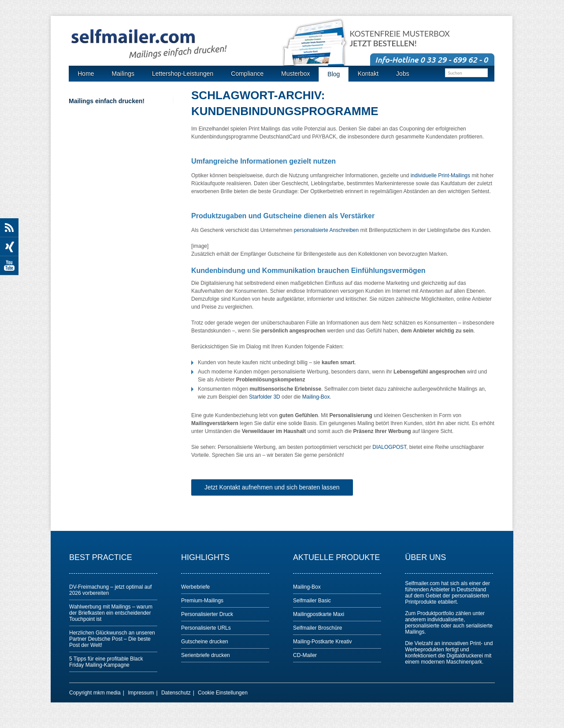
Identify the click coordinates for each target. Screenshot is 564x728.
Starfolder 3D (265, 397)
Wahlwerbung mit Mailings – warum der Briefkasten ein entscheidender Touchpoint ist (111, 613)
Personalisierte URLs (206, 628)
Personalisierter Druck (207, 614)
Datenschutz (176, 693)
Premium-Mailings (202, 601)
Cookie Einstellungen (223, 693)
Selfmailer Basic (312, 601)
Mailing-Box (316, 397)
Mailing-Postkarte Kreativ (322, 642)
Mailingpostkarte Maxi (319, 614)
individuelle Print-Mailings (440, 175)
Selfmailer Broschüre (317, 628)
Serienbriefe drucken (206, 655)
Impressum (141, 693)
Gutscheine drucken (205, 642)
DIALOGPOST (389, 447)
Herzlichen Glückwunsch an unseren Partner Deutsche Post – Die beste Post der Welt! (112, 639)
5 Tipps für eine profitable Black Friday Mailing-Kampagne (106, 662)
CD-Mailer (305, 655)
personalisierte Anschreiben (326, 230)
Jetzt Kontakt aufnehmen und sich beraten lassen (272, 487)
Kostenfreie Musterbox (400, 39)
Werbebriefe (195, 587)
